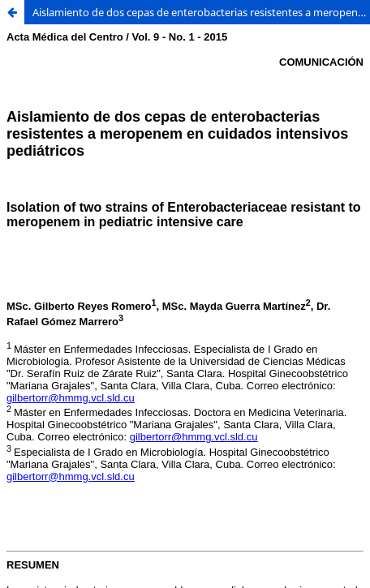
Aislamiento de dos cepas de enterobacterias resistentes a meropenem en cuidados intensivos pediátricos (201, 12)
